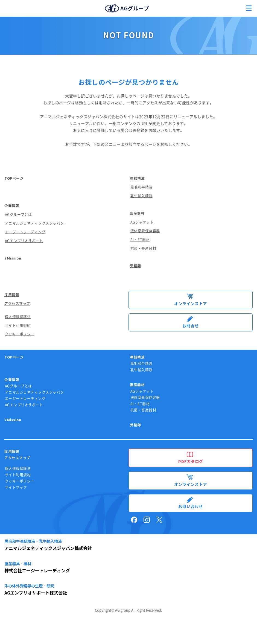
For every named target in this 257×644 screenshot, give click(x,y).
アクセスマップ (17, 304)
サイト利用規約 (18, 326)
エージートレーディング (25, 232)
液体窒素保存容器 (145, 231)
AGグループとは (18, 215)
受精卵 (135, 266)
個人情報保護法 (18, 317)
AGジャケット (142, 222)
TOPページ (14, 178)
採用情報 (12, 295)
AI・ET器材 (140, 240)
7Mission (13, 258)
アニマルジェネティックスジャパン (34, 223)
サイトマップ (16, 487)
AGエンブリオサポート (24, 241)
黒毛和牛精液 (141, 187)
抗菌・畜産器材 (143, 248)
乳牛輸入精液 (141, 196)
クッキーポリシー (20, 334)
